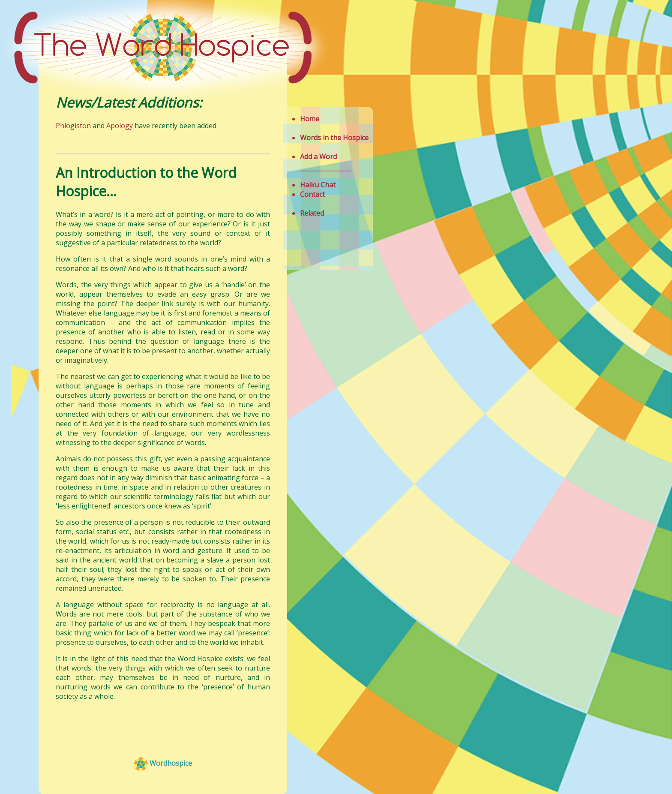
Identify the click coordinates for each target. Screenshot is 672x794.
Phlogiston (74, 126)
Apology (120, 126)
